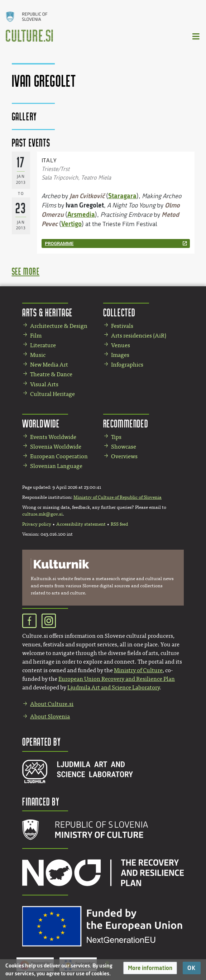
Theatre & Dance (51, 374)
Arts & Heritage (47, 312)
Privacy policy (37, 524)
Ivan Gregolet (85, 205)
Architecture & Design (59, 326)
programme (59, 243)
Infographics (127, 365)
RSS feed (119, 524)
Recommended (126, 423)
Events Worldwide (53, 437)
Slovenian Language (56, 466)
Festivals (122, 326)
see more (26, 271)
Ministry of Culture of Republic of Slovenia (118, 497)
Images (120, 355)
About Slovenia (50, 716)
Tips (116, 437)
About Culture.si (52, 704)
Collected (119, 312)
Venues (121, 345)
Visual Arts (44, 384)
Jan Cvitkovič (87, 196)
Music (38, 355)
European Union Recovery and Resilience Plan (117, 679)
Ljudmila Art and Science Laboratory (113, 687)
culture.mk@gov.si (42, 514)
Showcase (124, 447)
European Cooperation (59, 456)
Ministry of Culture (138, 670)
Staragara (122, 196)
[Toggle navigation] (196, 36)
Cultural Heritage (52, 394)
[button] (150, 968)
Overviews (124, 456)
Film (36, 336)
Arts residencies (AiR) (139, 336)
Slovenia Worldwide (56, 447)
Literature (43, 345)
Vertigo (71, 224)
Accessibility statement (81, 524)
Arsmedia (81, 214)
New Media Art (49, 365)
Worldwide (41, 423)
